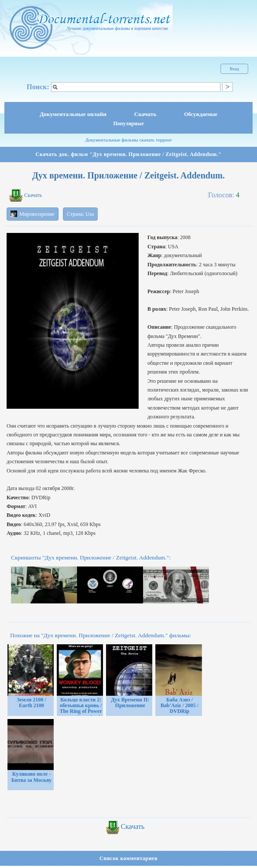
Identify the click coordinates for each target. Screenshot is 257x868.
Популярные (128, 123)
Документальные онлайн (73, 114)
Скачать (145, 114)
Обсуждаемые (201, 114)
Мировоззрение (33, 214)
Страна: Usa (80, 214)
